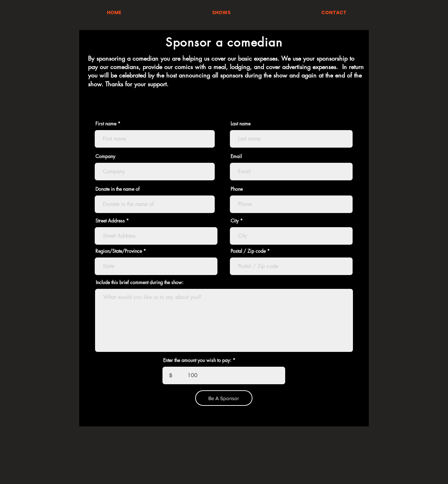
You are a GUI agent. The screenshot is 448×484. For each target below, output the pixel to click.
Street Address (110, 221)
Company (105, 156)
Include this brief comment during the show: (140, 282)
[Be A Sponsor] (224, 398)
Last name (241, 124)
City (235, 221)
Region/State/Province (119, 251)
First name (106, 124)
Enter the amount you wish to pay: (197, 360)
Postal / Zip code (248, 251)
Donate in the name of (117, 189)
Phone (237, 189)
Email (236, 156)
